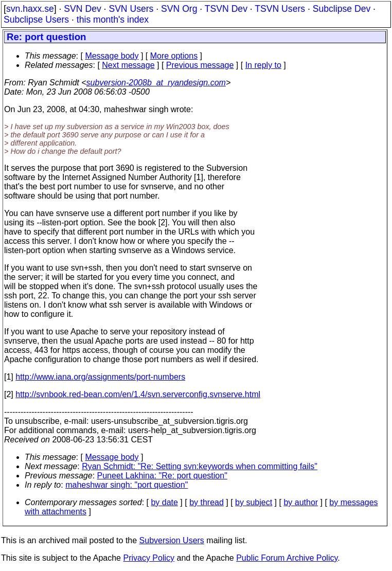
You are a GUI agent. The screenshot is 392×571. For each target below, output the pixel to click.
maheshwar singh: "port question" (127, 485)
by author (301, 502)
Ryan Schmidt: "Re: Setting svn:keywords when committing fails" (200, 466)
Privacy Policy (149, 558)
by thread (207, 502)
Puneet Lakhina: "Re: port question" (162, 476)
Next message (128, 65)
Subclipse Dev (342, 9)
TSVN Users (280, 9)
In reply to (263, 65)
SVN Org (179, 9)
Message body (112, 56)
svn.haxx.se (30, 9)
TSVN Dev (226, 9)
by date (164, 502)
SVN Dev (82, 9)
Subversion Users (172, 540)
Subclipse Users (36, 20)
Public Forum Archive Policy (287, 558)
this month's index (113, 20)
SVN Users (131, 9)
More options (174, 56)
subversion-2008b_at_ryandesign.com (156, 83)
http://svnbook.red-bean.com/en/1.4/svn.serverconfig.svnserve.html (138, 394)
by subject (254, 502)
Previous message (200, 65)
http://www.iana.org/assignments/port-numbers (100, 377)
